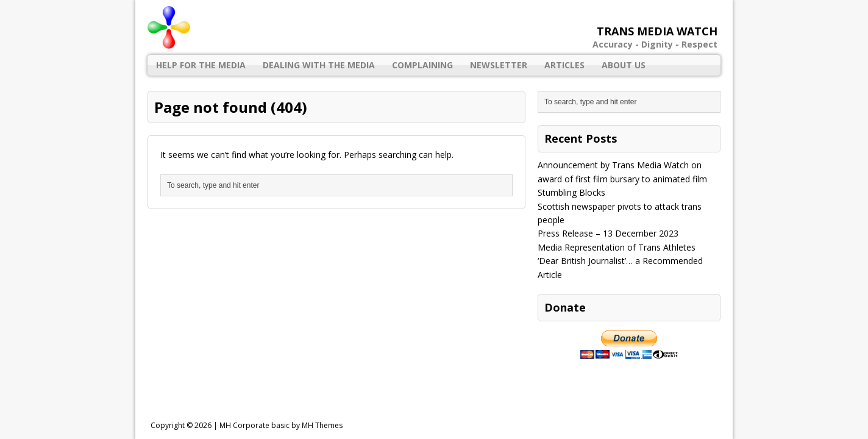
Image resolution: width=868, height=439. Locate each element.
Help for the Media (201, 65)
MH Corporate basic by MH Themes (281, 425)
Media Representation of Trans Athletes (617, 247)
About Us (624, 65)
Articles (564, 65)
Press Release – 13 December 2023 (608, 233)
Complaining (422, 65)
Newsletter (499, 65)
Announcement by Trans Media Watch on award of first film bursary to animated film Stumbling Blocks (622, 179)
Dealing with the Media (319, 65)
